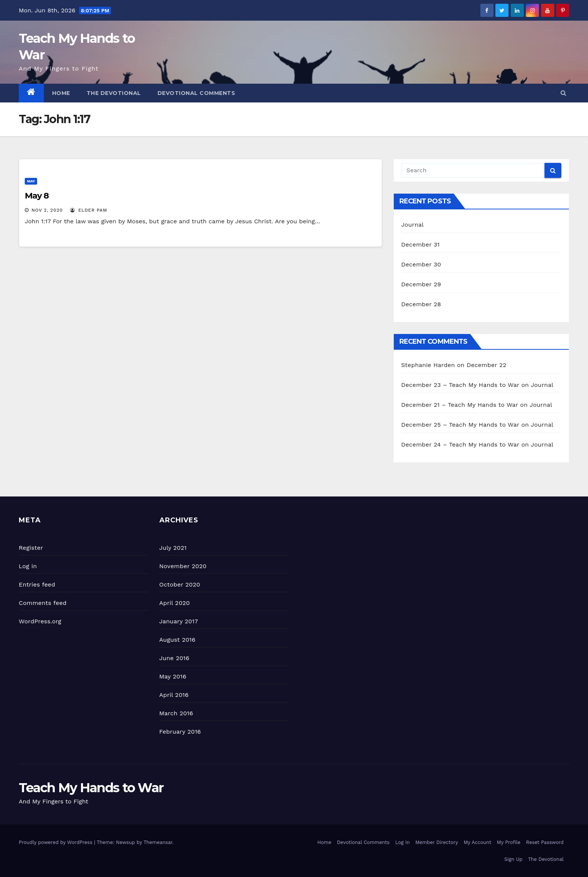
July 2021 (173, 548)
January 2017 (179, 621)
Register (31, 548)
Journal (412, 225)
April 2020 (175, 603)
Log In (403, 842)
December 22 (486, 365)
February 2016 (180, 732)
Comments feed (43, 603)
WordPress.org (40, 621)
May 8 (37, 196)
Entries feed (37, 584)
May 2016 (173, 676)
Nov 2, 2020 (47, 210)
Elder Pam (89, 210)
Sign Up (513, 859)
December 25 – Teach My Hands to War (460, 425)
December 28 (421, 304)
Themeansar (158, 842)
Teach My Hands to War (91, 788)
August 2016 (178, 640)
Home (61, 93)
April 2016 (174, 695)
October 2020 (180, 584)
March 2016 (176, 713)
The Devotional (114, 93)
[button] (563, 93)
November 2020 (183, 566)
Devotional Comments (196, 93)
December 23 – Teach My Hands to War (460, 385)
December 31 (421, 244)
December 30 (421, 264)
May (31, 181)
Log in (28, 566)
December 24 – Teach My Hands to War (460, 445)
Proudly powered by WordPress (56, 842)
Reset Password (545, 842)
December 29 (421, 284)
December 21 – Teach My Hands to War (460, 405)
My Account (477, 842)
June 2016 (174, 658)
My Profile (509, 842)
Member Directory (436, 842)
